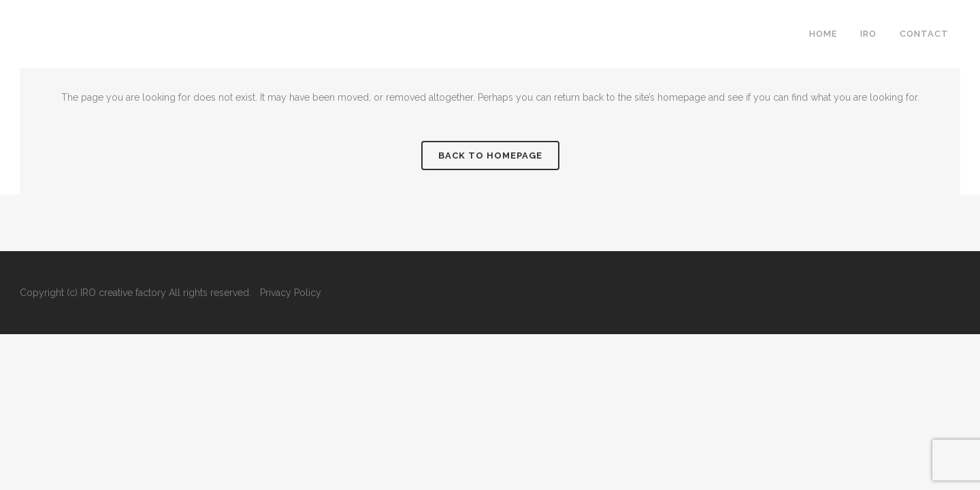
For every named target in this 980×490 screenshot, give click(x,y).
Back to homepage (490, 156)
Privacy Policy (291, 293)
